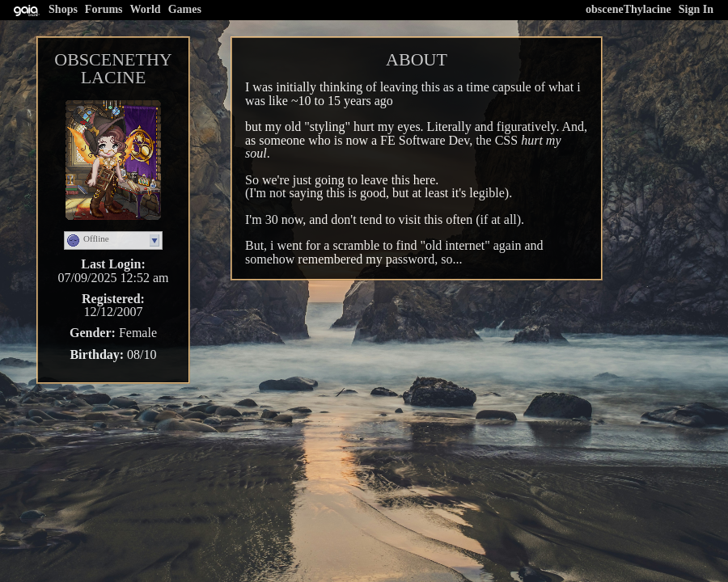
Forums (104, 9)
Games (185, 9)
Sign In (696, 9)
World (146, 9)
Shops (63, 9)
